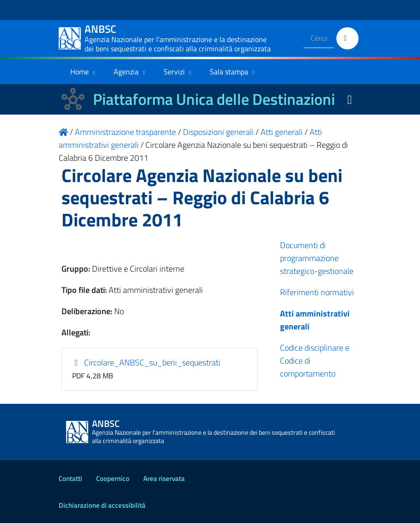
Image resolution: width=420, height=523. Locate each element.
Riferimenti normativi (317, 292)
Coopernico (113, 478)
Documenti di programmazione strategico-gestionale (317, 258)
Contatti (70, 478)
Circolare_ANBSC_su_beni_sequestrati (146, 362)
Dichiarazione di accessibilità (102, 505)
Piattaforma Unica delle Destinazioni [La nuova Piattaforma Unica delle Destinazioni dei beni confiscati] (214, 99)
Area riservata (164, 478)
